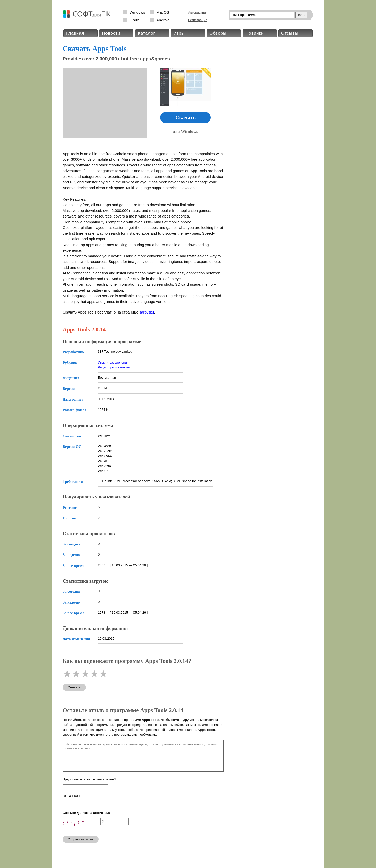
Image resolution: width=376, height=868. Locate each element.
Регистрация (198, 20)
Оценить (74, 687)
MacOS (163, 12)
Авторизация (198, 13)
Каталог (146, 33)
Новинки (255, 33)
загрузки (147, 312)
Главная (75, 33)
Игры (179, 33)
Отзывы (290, 33)
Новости (111, 33)
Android (163, 20)
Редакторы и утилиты (114, 367)
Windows (137, 12)
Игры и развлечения (113, 362)
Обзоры (218, 33)
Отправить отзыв (81, 839)
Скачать (185, 117)
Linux (134, 20)
